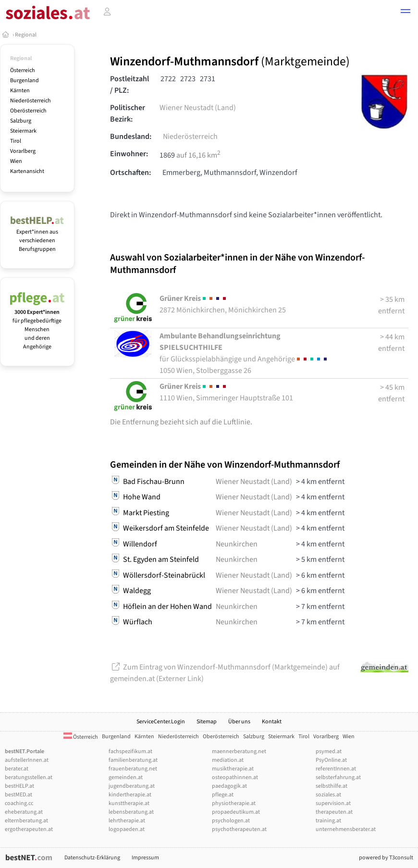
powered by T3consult (386, 858)
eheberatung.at (24, 812)
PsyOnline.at (331, 760)
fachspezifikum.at (130, 751)
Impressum (145, 858)
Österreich (23, 70)
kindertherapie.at (130, 795)
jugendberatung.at (132, 786)
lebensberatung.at (131, 812)
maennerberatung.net (239, 751)
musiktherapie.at (233, 769)
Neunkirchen (237, 544)
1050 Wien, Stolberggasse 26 (244, 353)
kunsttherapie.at (129, 803)
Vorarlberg (23, 151)
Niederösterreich (31, 101)
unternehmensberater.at (346, 829)
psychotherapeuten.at (239, 829)
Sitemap (207, 722)
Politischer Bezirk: (128, 113)
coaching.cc (19, 803)
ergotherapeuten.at (29, 829)
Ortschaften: (130, 173)
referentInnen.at (336, 769)
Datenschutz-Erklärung (92, 858)
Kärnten (20, 91)
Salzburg (21, 121)
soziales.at (328, 795)
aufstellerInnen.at (27, 760)
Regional (26, 35)
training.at (328, 821)
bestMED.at (18, 795)
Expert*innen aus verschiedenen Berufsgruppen (37, 236)
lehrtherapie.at (127, 821)
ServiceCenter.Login (161, 722)
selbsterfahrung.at (338, 777)
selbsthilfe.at (332, 786)
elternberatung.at (26, 821)
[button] (406, 12)
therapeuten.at (334, 812)
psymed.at (329, 751)
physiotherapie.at (234, 803)
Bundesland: (131, 136)
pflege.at (223, 795)
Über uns (239, 722)
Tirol (16, 141)
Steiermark (23, 131)
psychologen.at (231, 821)
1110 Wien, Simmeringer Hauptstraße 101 (226, 392)
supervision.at (333, 803)
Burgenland (25, 81)
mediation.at (228, 760)
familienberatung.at (133, 760)
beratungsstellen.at (29, 777)
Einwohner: (129, 154)
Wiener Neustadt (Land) (198, 108)
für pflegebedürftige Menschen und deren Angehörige (37, 325)
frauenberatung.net (133, 769)
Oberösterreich (28, 111)
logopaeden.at (127, 829)
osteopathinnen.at (235, 777)
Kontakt (272, 722)
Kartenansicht (27, 171)
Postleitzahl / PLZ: (129, 85)
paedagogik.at (229, 786)
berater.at (17, 769)
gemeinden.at (126, 777)
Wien (16, 161)
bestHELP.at (19, 786)
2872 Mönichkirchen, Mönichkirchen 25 (223, 304)
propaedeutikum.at (236, 812)
